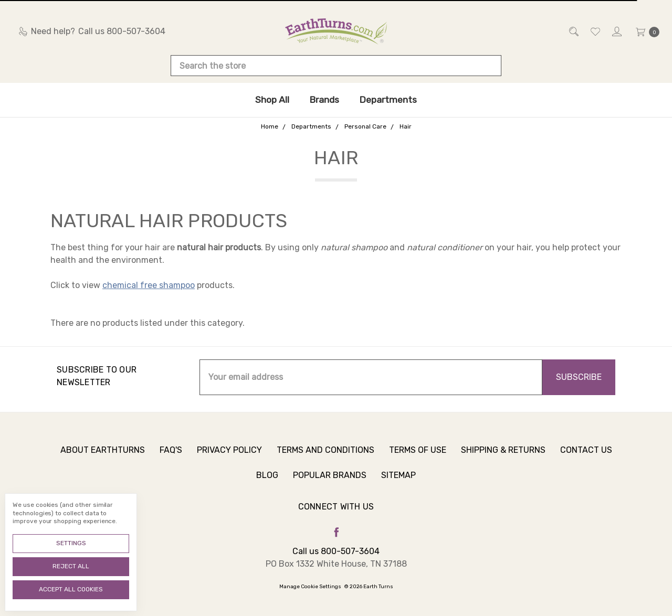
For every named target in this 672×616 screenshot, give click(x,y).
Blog (267, 479)
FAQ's (171, 454)
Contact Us (586, 454)
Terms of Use (418, 454)
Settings (71, 543)
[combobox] (336, 66)
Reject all (71, 566)
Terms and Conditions (325, 454)
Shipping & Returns (503, 454)
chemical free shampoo (149, 285)
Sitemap (398, 479)
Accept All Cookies (71, 589)
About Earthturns (103, 454)
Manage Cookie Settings (310, 587)
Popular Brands (330, 479)
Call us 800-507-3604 (336, 551)
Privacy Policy (229, 454)
